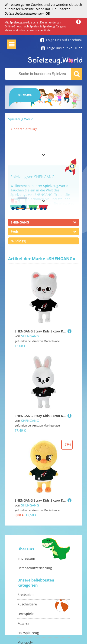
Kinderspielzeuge (24, 129)
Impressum (26, 558)
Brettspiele (26, 595)
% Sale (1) (18, 241)
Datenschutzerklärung (35, 568)
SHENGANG (30, 336)
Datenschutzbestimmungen (24, 13)
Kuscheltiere (27, 604)
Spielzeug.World (21, 119)
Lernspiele (26, 614)
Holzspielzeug (28, 633)
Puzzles (23, 623)
